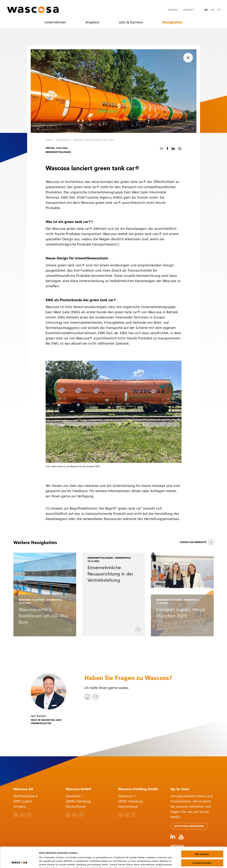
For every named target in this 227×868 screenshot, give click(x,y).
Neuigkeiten (172, 22)
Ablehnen (202, 852)
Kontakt (189, 10)
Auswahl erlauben (202, 843)
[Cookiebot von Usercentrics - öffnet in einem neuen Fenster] (19, 862)
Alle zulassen (202, 835)
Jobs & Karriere (131, 22)
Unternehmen (55, 22)
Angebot (92, 22)
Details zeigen (159, 862)
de (206, 10)
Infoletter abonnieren (189, 826)
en (213, 10)
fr (219, 10)
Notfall (173, 10)
